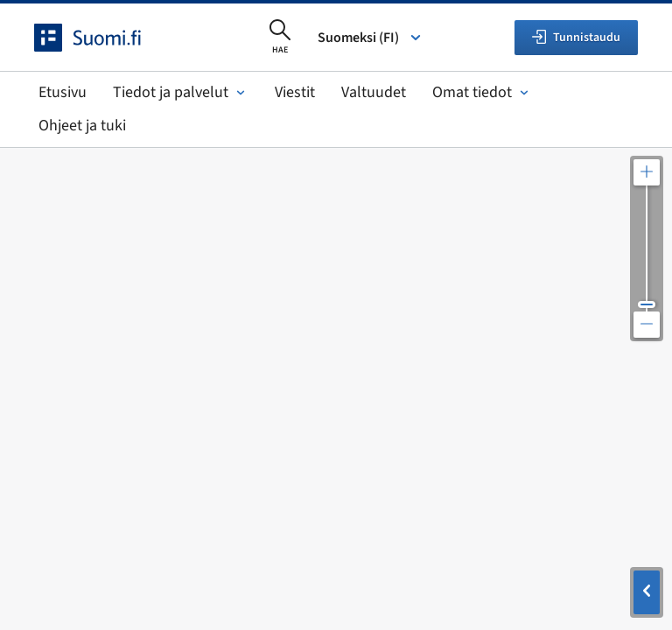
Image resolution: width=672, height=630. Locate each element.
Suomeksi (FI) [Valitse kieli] (371, 38)
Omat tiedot (482, 92)
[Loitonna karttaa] (647, 325)
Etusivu (63, 92)
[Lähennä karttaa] (647, 172)
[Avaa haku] (280, 38)
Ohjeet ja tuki (82, 126)
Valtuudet (374, 92)
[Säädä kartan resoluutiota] (647, 248)
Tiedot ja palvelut (181, 92)
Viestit (295, 92)
